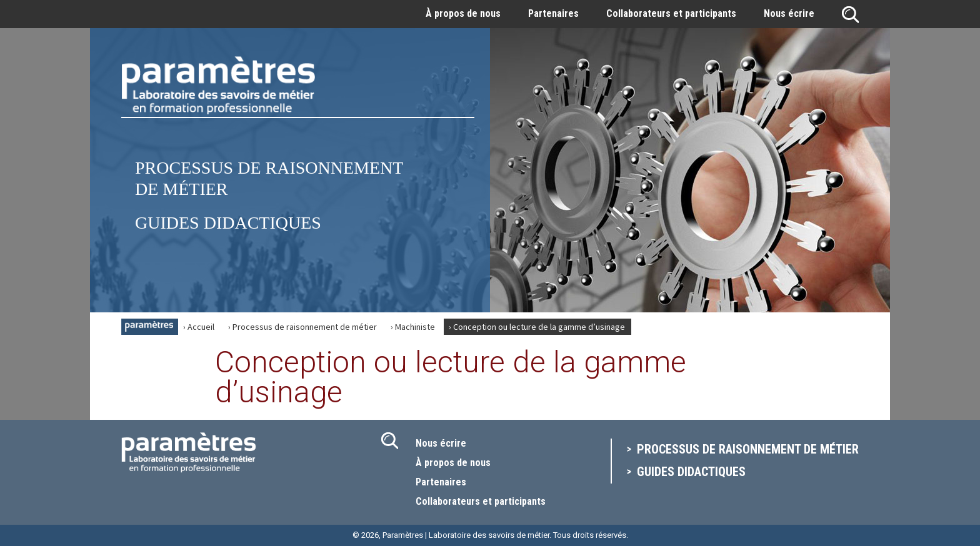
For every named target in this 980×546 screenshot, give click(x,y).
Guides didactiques (228, 223)
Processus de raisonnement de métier (748, 449)
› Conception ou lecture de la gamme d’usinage (537, 327)
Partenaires (553, 13)
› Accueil (199, 327)
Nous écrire (789, 13)
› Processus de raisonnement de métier (302, 327)
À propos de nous (463, 13)
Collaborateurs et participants (671, 13)
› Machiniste (413, 327)
